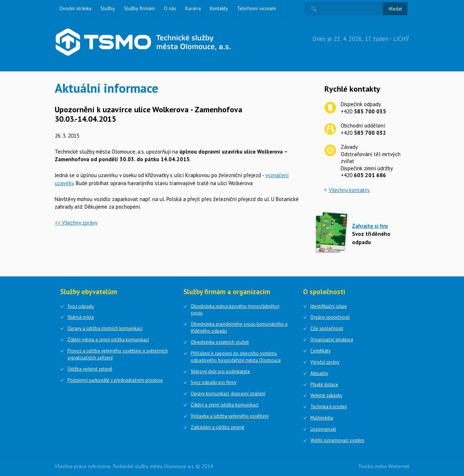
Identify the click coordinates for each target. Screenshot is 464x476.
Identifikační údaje (329, 306)
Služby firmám (139, 8)
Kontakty (219, 8)
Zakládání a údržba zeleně (217, 427)
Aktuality (319, 373)
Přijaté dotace (324, 385)
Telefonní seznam (256, 8)
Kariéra (193, 8)
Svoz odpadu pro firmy (214, 382)
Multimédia (322, 418)
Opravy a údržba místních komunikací (105, 328)
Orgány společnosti (330, 317)
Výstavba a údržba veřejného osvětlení (230, 416)
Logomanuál (323, 429)
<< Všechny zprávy (76, 223)
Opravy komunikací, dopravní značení (228, 394)
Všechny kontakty (349, 190)
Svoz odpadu (81, 306)
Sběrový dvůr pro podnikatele (220, 371)
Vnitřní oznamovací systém (337, 440)
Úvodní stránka (75, 8)
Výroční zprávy (325, 362)
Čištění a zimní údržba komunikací (225, 405)
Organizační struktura (332, 340)
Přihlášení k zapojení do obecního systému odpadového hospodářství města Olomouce (236, 357)
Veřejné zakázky (326, 395)
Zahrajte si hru (370, 226)
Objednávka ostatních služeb (220, 342)
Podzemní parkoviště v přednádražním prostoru (115, 380)
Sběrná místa (81, 317)
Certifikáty (320, 351)
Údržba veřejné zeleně (90, 369)
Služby (108, 8)
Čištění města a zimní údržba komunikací (108, 340)
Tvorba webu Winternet (384, 466)
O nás (170, 8)
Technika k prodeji (329, 407)
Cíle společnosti (327, 328)
